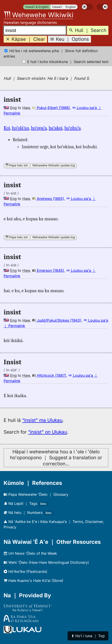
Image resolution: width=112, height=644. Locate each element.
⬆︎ (88, 636)
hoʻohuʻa (73, 128)
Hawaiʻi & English (37, 7)
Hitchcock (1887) (49, 375)
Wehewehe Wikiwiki (38, 15)
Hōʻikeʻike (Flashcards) (25, 571)
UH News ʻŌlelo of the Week (30, 553)
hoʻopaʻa (39, 128)
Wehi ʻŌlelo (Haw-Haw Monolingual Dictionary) (46, 562)
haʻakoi (56, 128)
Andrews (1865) (48, 199)
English (71, 7)
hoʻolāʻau (21, 128)
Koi (7, 128)
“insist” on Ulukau (48, 432)
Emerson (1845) (48, 270)
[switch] (87, 7)
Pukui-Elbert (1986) (51, 108)
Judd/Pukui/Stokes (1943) (57, 320)
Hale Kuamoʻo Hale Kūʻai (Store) (33, 581)
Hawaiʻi (57, 7)
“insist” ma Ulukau (42, 420)
